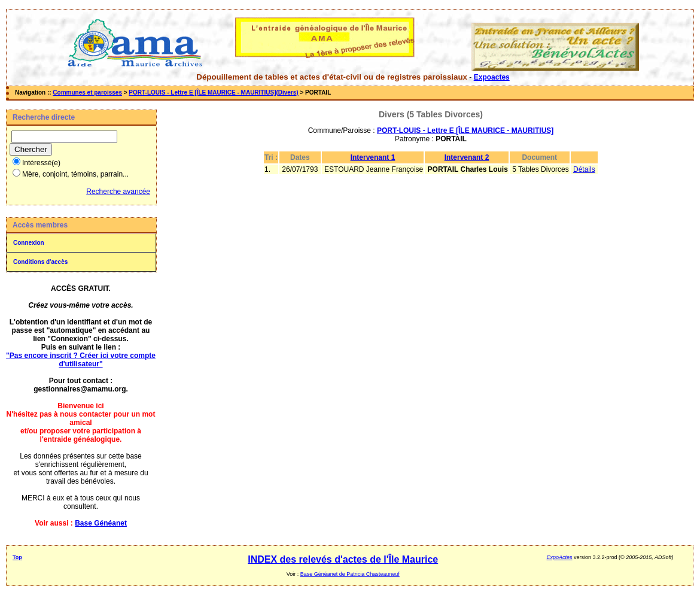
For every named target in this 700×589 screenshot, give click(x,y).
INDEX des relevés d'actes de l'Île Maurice (343, 559)
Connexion (29, 243)
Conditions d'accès (40, 262)
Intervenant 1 (373, 157)
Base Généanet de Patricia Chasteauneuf (350, 574)
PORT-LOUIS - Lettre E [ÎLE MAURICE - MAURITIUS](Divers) (213, 92)
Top (17, 557)
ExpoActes (560, 557)
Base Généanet (101, 523)
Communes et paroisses (87, 92)
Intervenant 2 (467, 157)
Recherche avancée (118, 192)
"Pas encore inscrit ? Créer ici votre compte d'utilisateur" (81, 360)
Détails (584, 169)
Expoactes (492, 77)
